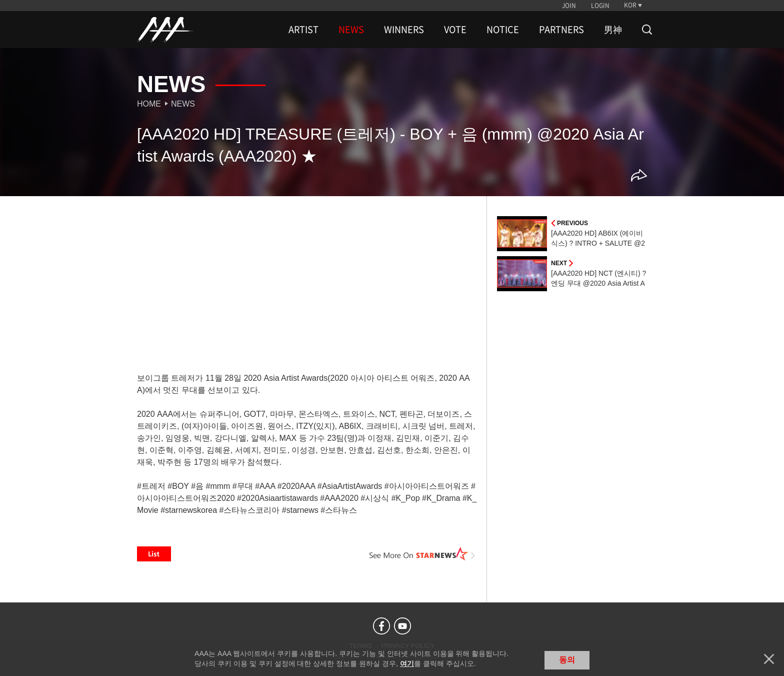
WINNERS (404, 30)
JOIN (569, 6)
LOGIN (600, 6)
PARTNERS (561, 30)
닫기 (769, 659)
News (183, 104)
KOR (630, 5)
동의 (567, 660)
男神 (613, 30)
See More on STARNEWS (422, 554)
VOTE (455, 30)
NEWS (351, 30)
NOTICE (503, 30)
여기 (407, 663)
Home (149, 104)
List (154, 554)
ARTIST (303, 30)
